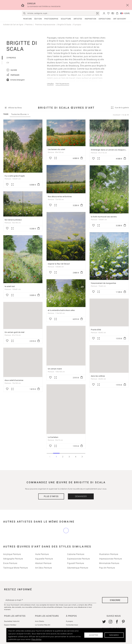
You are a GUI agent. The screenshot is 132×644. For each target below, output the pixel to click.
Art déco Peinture (44, 568)
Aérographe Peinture (13, 559)
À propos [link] (69, 621)
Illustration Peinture (109, 554)
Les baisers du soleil (56, 149)
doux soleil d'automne (14, 380)
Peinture (28, 19)
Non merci (114, 635)
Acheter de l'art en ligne (13, 25)
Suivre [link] (12, 70)
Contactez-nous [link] (72, 625)
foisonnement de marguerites (104, 283)
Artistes (78, 19)
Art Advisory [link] (120, 19)
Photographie (51, 19)
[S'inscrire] (115, 600)
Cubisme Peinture (76, 554)
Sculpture (66, 19)
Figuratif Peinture (76, 563)
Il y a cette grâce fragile (15, 176)
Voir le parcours (62, 84)
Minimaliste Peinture (109, 563)
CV (8, 63)
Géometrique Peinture (78, 568)
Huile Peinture (42, 554)
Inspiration (90, 19)
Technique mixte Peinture (15, 568)
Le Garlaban (53, 437)
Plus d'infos (51, 496)
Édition (38, 19)
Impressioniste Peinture (111, 559)
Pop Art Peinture (107, 568)
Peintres (29, 25)
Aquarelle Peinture (44, 559)
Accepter (94, 635)
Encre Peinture (10, 563)
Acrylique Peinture (12, 554)
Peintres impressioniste (45, 25)
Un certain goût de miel (15, 332)
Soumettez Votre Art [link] (12, 621)
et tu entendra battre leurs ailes (61, 310)
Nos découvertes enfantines (60, 197)
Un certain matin (55, 369)
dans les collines (98, 376)
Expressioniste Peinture (79, 559)
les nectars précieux (13, 220)
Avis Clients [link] (40, 621)
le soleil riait (10, 286)
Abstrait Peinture (43, 563)
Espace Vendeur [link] (10, 625)
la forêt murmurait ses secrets (104, 217)
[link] (97, 13)
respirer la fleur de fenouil (59, 264)
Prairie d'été (96, 330)
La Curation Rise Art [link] (43, 625)
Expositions (105, 19)
